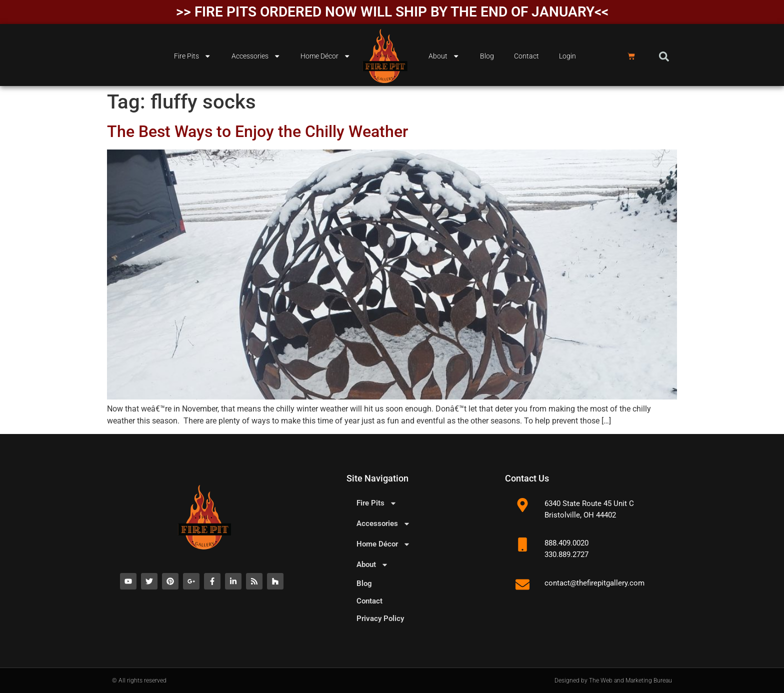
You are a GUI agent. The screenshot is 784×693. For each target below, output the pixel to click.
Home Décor (325, 56)
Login (567, 56)
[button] (664, 56)
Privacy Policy (380, 618)
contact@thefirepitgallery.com (594, 583)
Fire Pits (192, 56)
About (444, 56)
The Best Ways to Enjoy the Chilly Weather (257, 131)
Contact (526, 56)
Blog (487, 56)
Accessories (256, 56)
